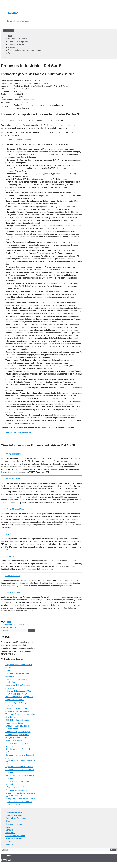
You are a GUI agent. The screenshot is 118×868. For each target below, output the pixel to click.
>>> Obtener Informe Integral (18, 140)
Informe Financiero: (13, 454)
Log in (8, 855)
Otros (10, 53)
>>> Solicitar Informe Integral (18, 432)
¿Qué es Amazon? (14, 796)
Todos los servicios (14, 812)
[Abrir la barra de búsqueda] (5, 58)
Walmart (9, 671)
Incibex (12, 12)
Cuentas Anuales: (13, 576)
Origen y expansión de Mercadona (20, 793)
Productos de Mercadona (16, 790)
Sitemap (9, 844)
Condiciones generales (15, 836)
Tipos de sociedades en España (19, 767)
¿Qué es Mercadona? (15, 787)
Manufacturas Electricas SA (14, 625)
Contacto (9, 830)
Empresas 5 (8, 622)
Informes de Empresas (18, 39)
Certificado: (10, 556)
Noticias (11, 47)
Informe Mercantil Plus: (15, 509)
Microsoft (9, 784)
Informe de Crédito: (13, 479)
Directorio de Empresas (18, 42)
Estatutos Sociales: (13, 592)
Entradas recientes (16, 44)
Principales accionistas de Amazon (20, 799)
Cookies (9, 842)
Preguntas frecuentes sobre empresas (24, 50)
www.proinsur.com (21, 102)
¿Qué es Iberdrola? (14, 805)
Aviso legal (10, 833)
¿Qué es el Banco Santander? (19, 802)
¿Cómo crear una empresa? (18, 781)
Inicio (10, 36)
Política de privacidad (15, 839)
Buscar (32, 631)
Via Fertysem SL (9, 627)
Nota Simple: (11, 534)
